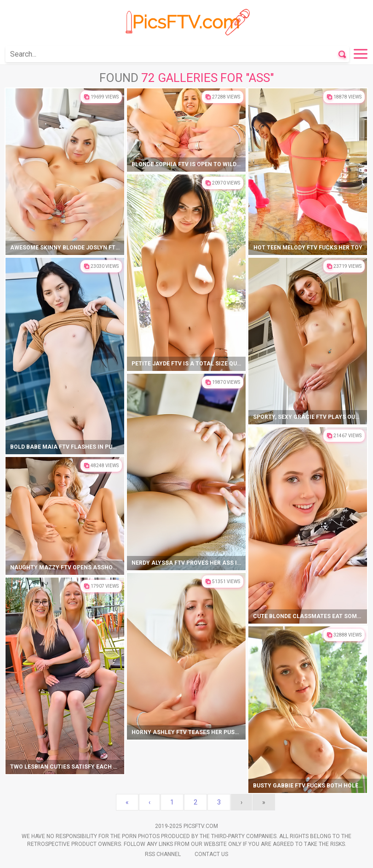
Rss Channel (163, 854)
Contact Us (211, 854)
